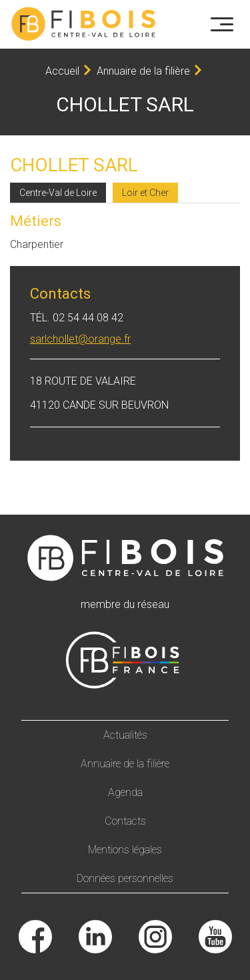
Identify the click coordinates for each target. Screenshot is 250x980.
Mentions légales (125, 850)
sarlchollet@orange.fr (80, 339)
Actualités (125, 735)
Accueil (62, 71)
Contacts (125, 821)
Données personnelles (125, 878)
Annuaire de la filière (143, 71)
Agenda (125, 792)
